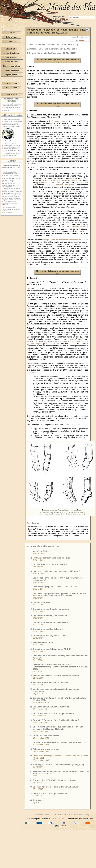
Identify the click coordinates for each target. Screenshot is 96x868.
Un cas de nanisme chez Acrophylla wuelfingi (54, 713)
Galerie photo (12, 37)
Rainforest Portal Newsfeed (12, 100)
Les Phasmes (60, 18)
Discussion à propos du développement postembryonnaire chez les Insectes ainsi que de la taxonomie (60, 595)
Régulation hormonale (43, 642)
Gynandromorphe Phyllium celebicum (50, 616)
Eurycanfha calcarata (79, 227)
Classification (12, 49)
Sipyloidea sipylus (69, 180)
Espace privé (12, 88)
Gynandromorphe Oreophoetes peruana (51, 609)
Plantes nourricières (12, 66)
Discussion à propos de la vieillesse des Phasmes (56, 587)
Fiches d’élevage (12, 70)
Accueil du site (59, 16)
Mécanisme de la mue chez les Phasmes (51, 682)
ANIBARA (12, 161)
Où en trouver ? (12, 62)
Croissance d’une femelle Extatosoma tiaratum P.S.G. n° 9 (59, 742)
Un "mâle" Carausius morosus (47, 736)
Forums (12, 33)
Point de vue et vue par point (46, 749)
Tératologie (38, 800)
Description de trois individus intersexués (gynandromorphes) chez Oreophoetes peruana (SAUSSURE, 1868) (61, 667)
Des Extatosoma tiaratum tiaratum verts (51, 707)
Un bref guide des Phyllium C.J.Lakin (50, 636)
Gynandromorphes (41, 602)
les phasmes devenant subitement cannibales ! (64, 240)
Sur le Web (12, 95)
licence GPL (60, 819)
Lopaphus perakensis (64, 185)
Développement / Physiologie (60, 21)
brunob (82, 40)
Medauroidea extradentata (50, 183)
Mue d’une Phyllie (41, 551)
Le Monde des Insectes (12, 115)
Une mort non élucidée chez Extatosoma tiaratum (55, 787)
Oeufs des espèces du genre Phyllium (50, 794)
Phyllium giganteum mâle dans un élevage (52, 558)
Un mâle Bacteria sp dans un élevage (50, 565)
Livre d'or (12, 41)
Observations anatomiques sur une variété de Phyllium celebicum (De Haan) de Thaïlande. (58, 728)
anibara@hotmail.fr (8, 212)
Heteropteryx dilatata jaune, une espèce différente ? (56, 571)
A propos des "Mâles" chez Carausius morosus (54, 780)
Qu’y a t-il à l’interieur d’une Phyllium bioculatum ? (56, 720)
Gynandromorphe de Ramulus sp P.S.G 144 (53, 649)
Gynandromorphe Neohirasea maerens (51, 622)
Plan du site (12, 83)
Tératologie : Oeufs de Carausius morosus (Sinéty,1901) (58, 765)
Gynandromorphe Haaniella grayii (48, 629)
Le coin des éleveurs (12, 53)
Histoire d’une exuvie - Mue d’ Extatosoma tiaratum (56, 676)
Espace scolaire (12, 75)
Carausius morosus (60, 121)
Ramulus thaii (82, 183)
